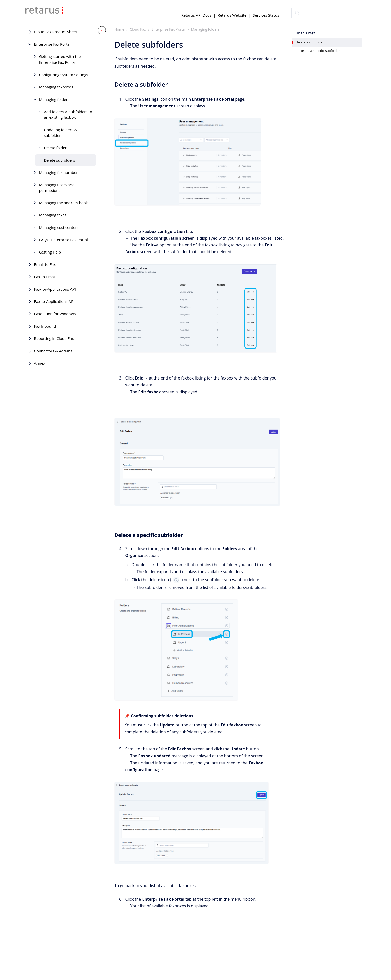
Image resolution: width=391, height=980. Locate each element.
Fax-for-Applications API (55, 289)
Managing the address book (63, 203)
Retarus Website (232, 15)
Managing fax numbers (59, 172)
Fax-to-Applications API (54, 301)
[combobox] (327, 13)
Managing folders (54, 99)
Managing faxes (53, 215)
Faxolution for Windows (55, 314)
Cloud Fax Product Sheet (56, 32)
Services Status (266, 15)
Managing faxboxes (56, 87)
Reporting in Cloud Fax (54, 338)
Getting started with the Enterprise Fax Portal (60, 59)
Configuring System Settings (64, 75)
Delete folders (56, 148)
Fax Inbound (45, 326)
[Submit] (297, 13)
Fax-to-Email (45, 277)
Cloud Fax (138, 29)
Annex (40, 363)
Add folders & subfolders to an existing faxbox (68, 115)
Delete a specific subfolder (320, 51)
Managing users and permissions (57, 188)
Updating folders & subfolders (60, 132)
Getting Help (50, 252)
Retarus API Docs (196, 15)
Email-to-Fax (45, 264)
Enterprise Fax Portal (52, 44)
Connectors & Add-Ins (53, 351)
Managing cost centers (59, 227)
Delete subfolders (59, 160)
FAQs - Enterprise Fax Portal (63, 240)
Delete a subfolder (310, 42)
